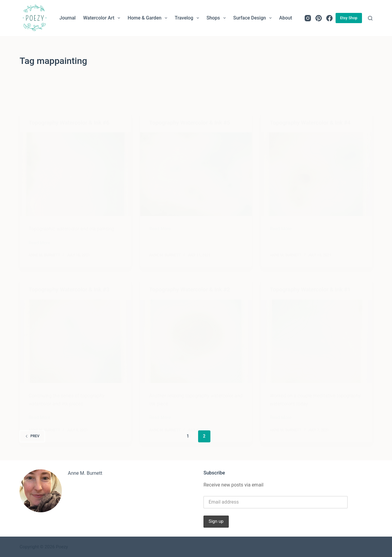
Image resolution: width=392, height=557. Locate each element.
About (286, 18)
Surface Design (254, 18)
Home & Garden (149, 18)
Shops (217, 18)
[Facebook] (329, 18)
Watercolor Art (103, 18)
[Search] (370, 18)
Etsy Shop (349, 18)
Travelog (188, 18)
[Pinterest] (319, 18)
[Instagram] (308, 18)
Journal (68, 18)
